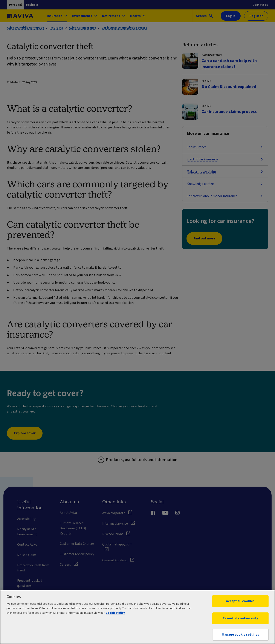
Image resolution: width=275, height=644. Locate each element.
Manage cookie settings (240, 635)
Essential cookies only (240, 618)
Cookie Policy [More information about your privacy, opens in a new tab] (115, 613)
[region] (137, 617)
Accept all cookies (240, 601)
